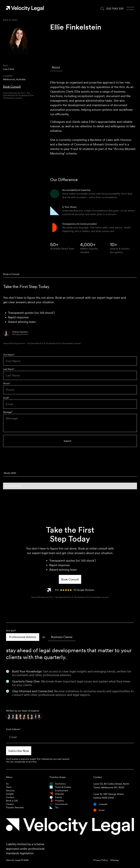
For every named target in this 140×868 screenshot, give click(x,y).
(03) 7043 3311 (115, 9)
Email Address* (13, 729)
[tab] (56, 67)
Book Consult (12, 87)
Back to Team (10, 20)
